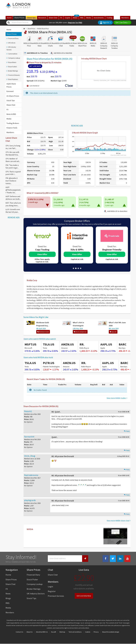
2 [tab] (76, 268)
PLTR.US (49, 363)
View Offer (42, 254)
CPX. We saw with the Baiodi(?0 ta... (12, 153)
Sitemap (62, 632)
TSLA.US (49, 344)
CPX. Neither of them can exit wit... (13, 160)
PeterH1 (28, 411)
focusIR (54, 632)
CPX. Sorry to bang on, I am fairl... (13, 147)
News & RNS (11, 114)
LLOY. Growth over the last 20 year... (13, 211)
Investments (99, 18)
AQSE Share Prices (11, 85)
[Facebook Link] (106, 559)
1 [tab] (73, 268)
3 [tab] (78, 268)
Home (9, 18)
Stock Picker (32, 579)
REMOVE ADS (14, 217)
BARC (123, 344)
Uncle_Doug (30, 456)
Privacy (96, 632)
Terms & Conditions (75, 632)
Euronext (10, 91)
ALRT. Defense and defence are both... (13, 198)
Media (89, 18)
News (76, 17)
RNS (82, 18)
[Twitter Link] (113, 559)
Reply (127, 431)
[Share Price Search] (9, 23)
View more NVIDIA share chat (118, 521)
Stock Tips (11, 100)
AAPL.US (106, 344)
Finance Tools (12, 128)
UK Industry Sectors (11, 48)
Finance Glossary (14, 75)
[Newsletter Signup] (85, 558)
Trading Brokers (13, 123)
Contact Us (19, 632)
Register (52, 591)
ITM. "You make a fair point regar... (12, 166)
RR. (82, 344)
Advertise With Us (42, 632)
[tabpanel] (42, 245)
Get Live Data (121, 22)
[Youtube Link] (127, 559)
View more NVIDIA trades (116, 398)
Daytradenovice (31, 475)
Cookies (88, 632)
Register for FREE (75, 23)
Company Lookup (14, 58)
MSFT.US (30, 344)
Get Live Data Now (84, 596)
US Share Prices (13, 96)
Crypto (68, 18)
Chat (53, 18)
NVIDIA (30, 529)
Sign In (104, 22)
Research (42, 18)
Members (125, 18)
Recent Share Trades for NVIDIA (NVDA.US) (46, 379)
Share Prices (12, 34)
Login (50, 586)
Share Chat (11, 105)
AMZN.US (68, 344)
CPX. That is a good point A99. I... (13, 173)
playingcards (30, 500)
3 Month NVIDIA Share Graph (85, 133)
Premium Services (56, 596)
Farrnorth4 (29, 437)
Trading (109, 18)
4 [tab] (81, 268)
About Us (30, 632)
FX (61, 18)
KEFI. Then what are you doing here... (13, 204)
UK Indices (12, 43)
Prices (19, 18)
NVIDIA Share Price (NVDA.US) (50, 32)
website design (114, 632)
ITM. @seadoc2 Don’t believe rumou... (12, 181)
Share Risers (12, 62)
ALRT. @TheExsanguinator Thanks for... (13, 190)
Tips (31, 18)
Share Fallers (12, 67)
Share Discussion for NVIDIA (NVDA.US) (41, 406)
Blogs (8, 598)
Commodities (13, 54)
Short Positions (13, 79)
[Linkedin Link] (120, 559)
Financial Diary (13, 38)
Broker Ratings (13, 71)
